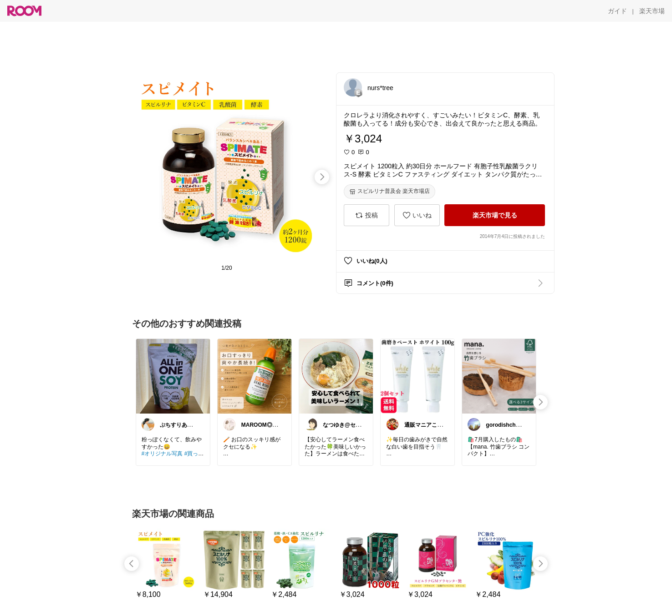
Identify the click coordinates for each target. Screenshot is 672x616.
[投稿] (367, 215)
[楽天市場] (652, 11)
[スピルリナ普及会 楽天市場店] (389, 192)
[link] (173, 376)
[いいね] (417, 215)
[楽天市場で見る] (495, 215)
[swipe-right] (322, 177)
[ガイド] (617, 11)
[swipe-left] (132, 564)
